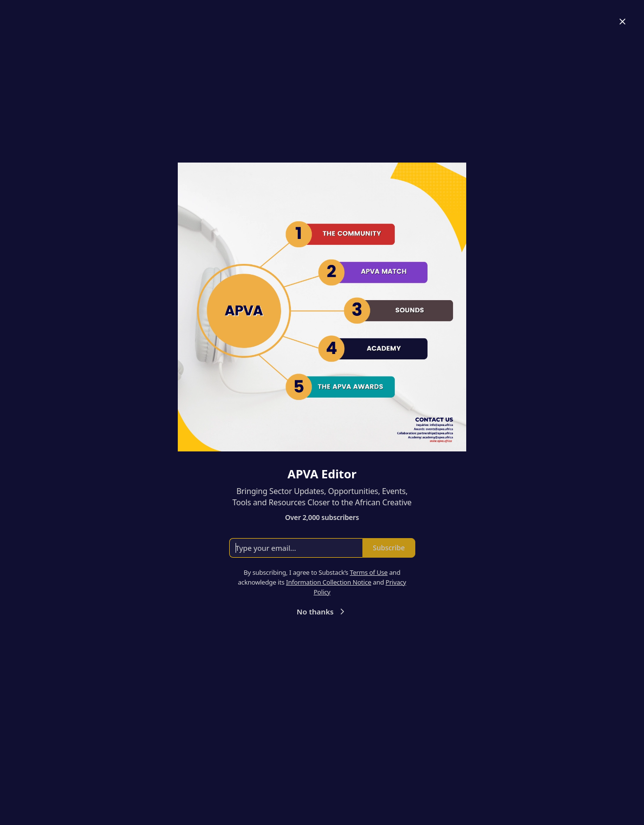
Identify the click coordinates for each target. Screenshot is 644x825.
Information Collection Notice (329, 582)
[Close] (622, 22)
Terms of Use (369, 572)
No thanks (322, 612)
